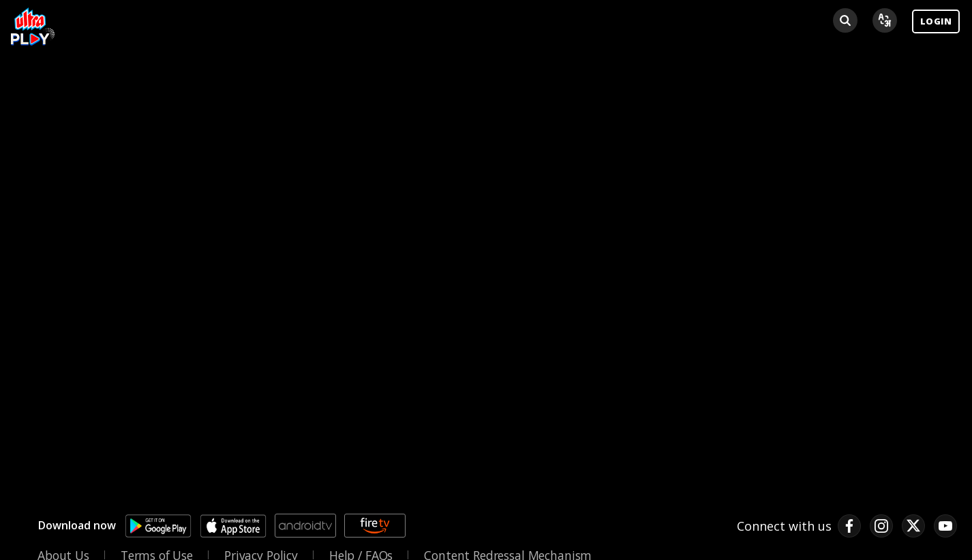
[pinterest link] (945, 526)
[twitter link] (913, 526)
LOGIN (936, 21)
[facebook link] (849, 526)
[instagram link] (881, 526)
